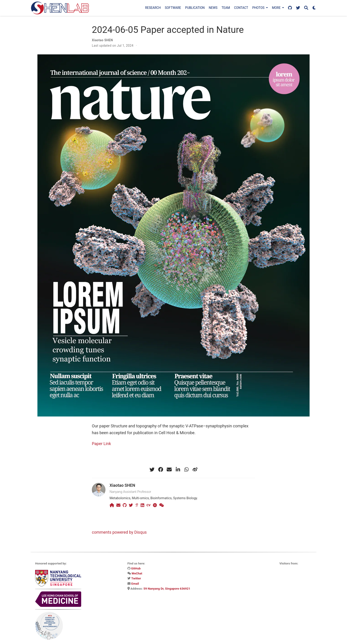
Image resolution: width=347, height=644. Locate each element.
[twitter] (152, 470)
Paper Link (101, 444)
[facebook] (161, 470)
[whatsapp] (186, 470)
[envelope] (169, 470)
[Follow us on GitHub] (290, 8)
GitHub (136, 568)
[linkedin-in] (178, 470)
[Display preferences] (314, 8)
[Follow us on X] (298, 8)
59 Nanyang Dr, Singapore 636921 (167, 588)
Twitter (136, 578)
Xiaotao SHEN (102, 40)
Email (135, 583)
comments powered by (119, 532)
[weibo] (195, 470)
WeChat (137, 573)
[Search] (306, 8)
